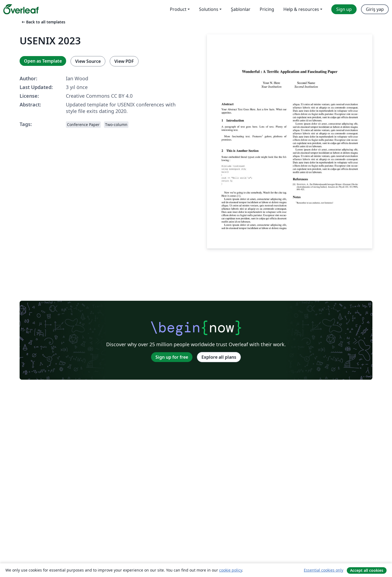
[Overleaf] (21, 9)
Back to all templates (43, 22)
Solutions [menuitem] (209, 9)
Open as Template (43, 61)
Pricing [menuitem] (267, 9)
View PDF (124, 61)
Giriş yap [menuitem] (375, 9)
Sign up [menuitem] (344, 9)
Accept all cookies (367, 570)
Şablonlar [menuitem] (241, 9)
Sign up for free (172, 357)
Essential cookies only (324, 570)
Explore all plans (219, 357)
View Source (88, 61)
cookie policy (231, 570)
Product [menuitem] (178, 9)
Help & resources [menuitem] (301, 9)
